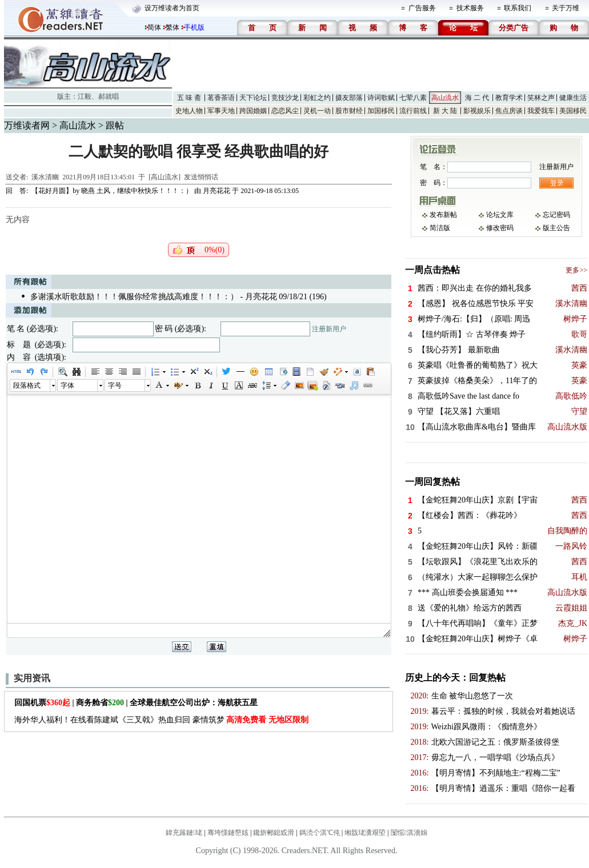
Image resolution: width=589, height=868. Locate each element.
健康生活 (573, 98)
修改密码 (500, 228)
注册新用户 (329, 329)
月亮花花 (217, 191)
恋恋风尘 (285, 111)
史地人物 (189, 111)
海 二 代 (477, 98)
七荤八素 (413, 98)
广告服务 (422, 8)
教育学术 (509, 98)
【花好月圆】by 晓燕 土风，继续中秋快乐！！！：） (112, 191)
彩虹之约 (317, 98)
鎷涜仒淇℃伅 (320, 833)
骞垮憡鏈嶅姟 (228, 833)
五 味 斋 (189, 98)
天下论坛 (253, 98)
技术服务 (470, 8)
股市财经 (349, 111)
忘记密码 (556, 215)
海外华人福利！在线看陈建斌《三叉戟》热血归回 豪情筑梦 (161, 720)
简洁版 (440, 228)
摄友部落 (349, 98)
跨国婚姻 (253, 111)
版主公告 (556, 228)
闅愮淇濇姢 (409, 833)
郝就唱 (109, 97)
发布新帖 (443, 215)
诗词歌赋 (381, 98)
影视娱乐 (477, 111)
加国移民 (381, 111)
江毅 (85, 97)
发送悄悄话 (201, 177)
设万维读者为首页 (172, 8)
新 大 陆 (445, 111)
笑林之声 (541, 98)
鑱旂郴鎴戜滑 (274, 833)
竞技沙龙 (285, 98)
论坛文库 (500, 215)
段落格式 (27, 385)
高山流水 (445, 98)
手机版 (194, 27)
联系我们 (518, 8)
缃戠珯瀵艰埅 (365, 833)
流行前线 (413, 111)
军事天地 (221, 111)
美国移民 (573, 111)
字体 (67, 385)
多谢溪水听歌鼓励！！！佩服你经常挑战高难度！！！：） (134, 297)
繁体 (173, 27)
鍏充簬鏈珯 (184, 833)
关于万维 (566, 8)
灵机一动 (317, 111)
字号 (115, 385)
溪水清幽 (45, 177)
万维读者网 (27, 125)
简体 (154, 27)
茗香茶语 (221, 98)
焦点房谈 (509, 111)
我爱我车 (541, 111)
